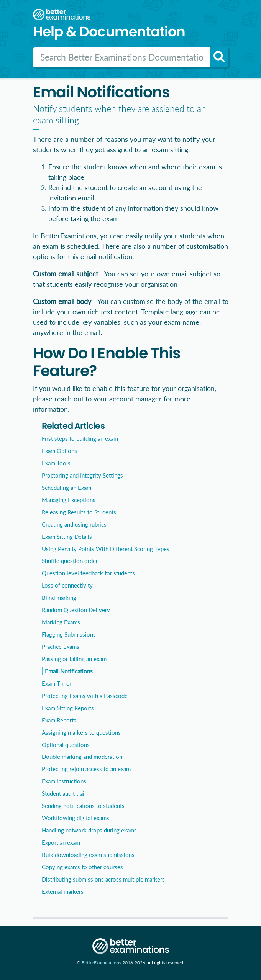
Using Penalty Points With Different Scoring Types (106, 549)
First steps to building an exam (80, 438)
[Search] (122, 57)
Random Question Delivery (76, 610)
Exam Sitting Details (67, 537)
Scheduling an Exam (66, 488)
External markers (63, 891)
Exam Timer (57, 683)
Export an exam (61, 842)
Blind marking (59, 598)
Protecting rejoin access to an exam (86, 769)
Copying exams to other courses (82, 867)
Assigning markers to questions (81, 732)
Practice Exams (61, 647)
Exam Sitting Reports (68, 708)
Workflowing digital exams (76, 818)
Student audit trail (64, 793)
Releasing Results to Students (79, 512)
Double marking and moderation (82, 757)
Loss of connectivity (67, 585)
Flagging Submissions (69, 634)
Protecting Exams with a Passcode (85, 696)
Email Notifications (69, 671)
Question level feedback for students (88, 573)
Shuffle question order (70, 561)
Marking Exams (61, 622)
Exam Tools (56, 463)
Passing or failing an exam (74, 659)
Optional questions (66, 745)
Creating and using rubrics (74, 524)
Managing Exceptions (69, 500)
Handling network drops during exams (89, 830)
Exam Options (59, 451)
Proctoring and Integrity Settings (82, 475)
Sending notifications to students (83, 806)
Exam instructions (64, 781)
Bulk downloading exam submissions (88, 855)
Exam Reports (59, 720)
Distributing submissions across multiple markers (103, 879)
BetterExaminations (101, 963)
